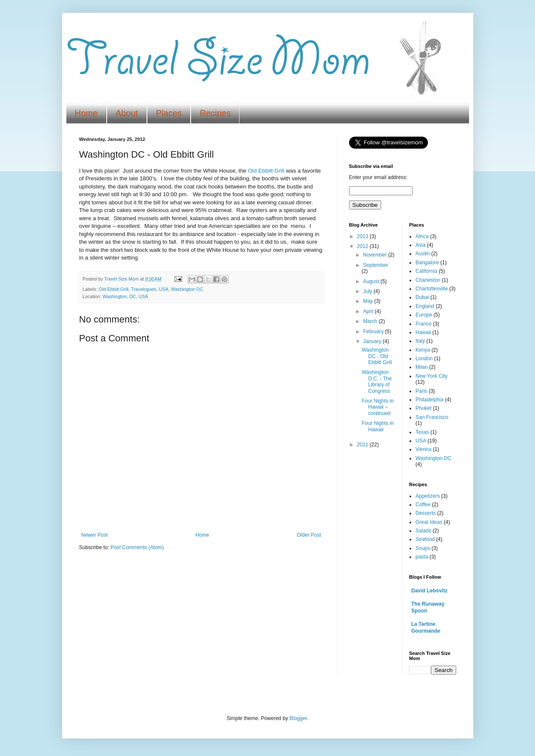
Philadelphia (429, 400)
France (423, 324)
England (425, 306)
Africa (422, 236)
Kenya (423, 350)
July (368, 291)
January (373, 341)
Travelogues (144, 289)
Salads (423, 531)
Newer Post (95, 535)
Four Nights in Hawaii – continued (378, 407)
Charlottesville (432, 289)
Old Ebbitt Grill (266, 171)
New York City (432, 376)
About (127, 113)
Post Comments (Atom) (137, 547)
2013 (363, 236)
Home (86, 113)
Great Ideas (429, 522)
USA (164, 289)
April (369, 311)
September (375, 265)
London (424, 359)
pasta (422, 557)
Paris (421, 391)
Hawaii (423, 332)
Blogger (298, 718)
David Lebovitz (429, 591)
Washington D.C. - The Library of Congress (377, 381)
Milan (422, 367)
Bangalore (427, 263)
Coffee (423, 505)
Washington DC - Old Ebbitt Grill (377, 356)
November (375, 255)
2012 (363, 246)
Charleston (428, 280)
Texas (422, 432)
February (374, 332)
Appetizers (428, 496)
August (372, 281)
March (371, 321)
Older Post (309, 535)
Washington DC (187, 289)
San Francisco (432, 417)
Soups (423, 548)
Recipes (215, 113)
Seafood (425, 539)
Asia (420, 245)
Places (169, 113)
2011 (363, 445)
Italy (420, 341)
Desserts (426, 513)
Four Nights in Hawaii (378, 426)
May (368, 301)
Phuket (423, 408)
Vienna (423, 449)
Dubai (422, 297)
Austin (423, 254)
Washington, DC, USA (125, 296)
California (426, 271)
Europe (424, 315)
